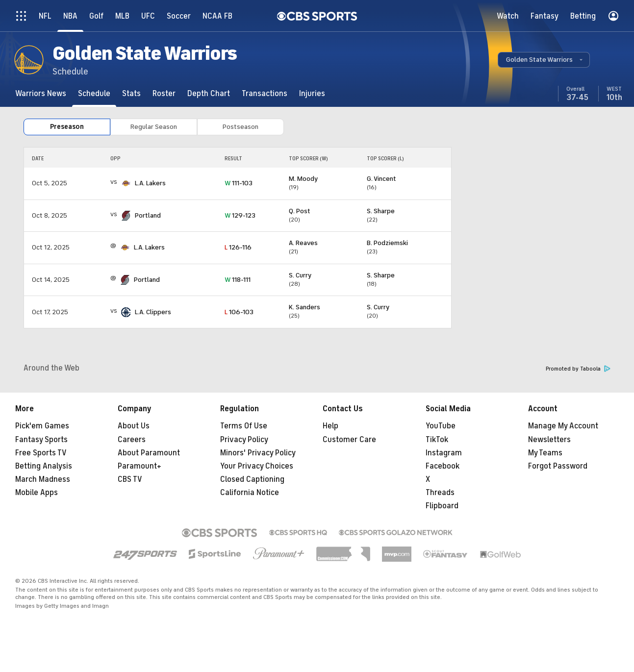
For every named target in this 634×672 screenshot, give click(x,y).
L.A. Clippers (153, 312)
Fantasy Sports (41, 440)
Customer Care (349, 440)
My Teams (545, 453)
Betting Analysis (44, 466)
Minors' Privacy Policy (258, 453)
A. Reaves (303, 243)
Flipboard (442, 506)
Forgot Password (558, 466)
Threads (440, 493)
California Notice (250, 493)
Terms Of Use (244, 426)
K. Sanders (304, 307)
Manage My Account (563, 426)
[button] (544, 60)
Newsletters (549, 440)
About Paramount (149, 453)
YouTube (441, 426)
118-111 (238, 280)
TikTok (437, 440)
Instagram (444, 453)
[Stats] (131, 93)
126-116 (238, 247)
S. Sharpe (381, 211)
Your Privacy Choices (257, 466)
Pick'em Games (42, 426)
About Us (134, 426)
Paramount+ (139, 466)
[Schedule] (94, 93)
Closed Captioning (252, 479)
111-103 (239, 183)
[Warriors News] (41, 93)
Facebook (443, 466)
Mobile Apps (37, 493)
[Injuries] (312, 93)
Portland (148, 215)
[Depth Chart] (209, 93)
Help (330, 426)
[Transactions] (265, 93)
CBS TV (130, 479)
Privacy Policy (244, 440)
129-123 (240, 215)
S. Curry (300, 275)
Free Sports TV (41, 453)
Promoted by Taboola (578, 369)
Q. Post (300, 211)
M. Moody (303, 179)
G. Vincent (381, 179)
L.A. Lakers (150, 183)
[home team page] (126, 183)
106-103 (239, 312)
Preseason (67, 127)
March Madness (43, 479)
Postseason (241, 127)
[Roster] (164, 93)
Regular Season (154, 127)
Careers (132, 440)
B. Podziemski (387, 243)
